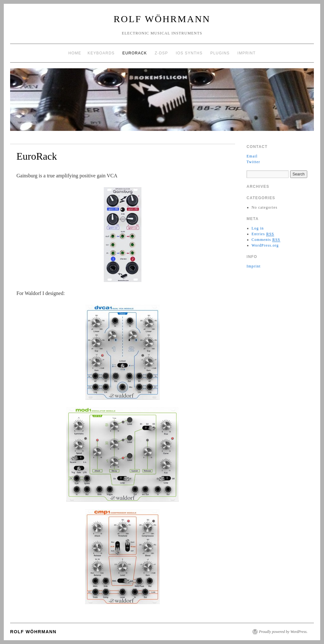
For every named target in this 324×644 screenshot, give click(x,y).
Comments (266, 240)
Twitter (253, 162)
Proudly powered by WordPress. (283, 632)
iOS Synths (189, 53)
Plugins (220, 53)
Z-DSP (161, 53)
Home (75, 53)
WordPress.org (265, 245)
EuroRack (135, 53)
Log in (258, 228)
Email (252, 156)
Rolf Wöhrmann (162, 19)
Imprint (246, 53)
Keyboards (101, 53)
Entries (263, 234)
